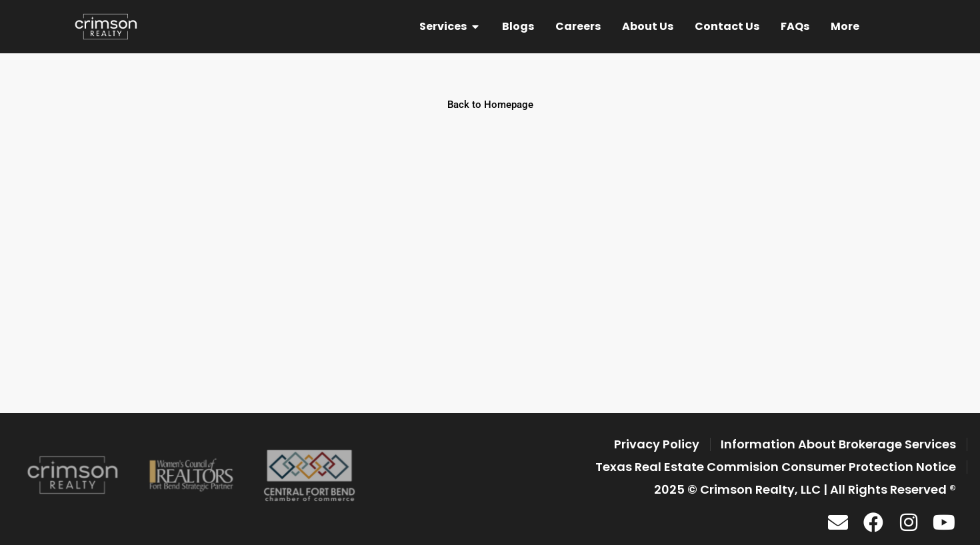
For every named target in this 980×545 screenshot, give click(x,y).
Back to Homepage (490, 105)
